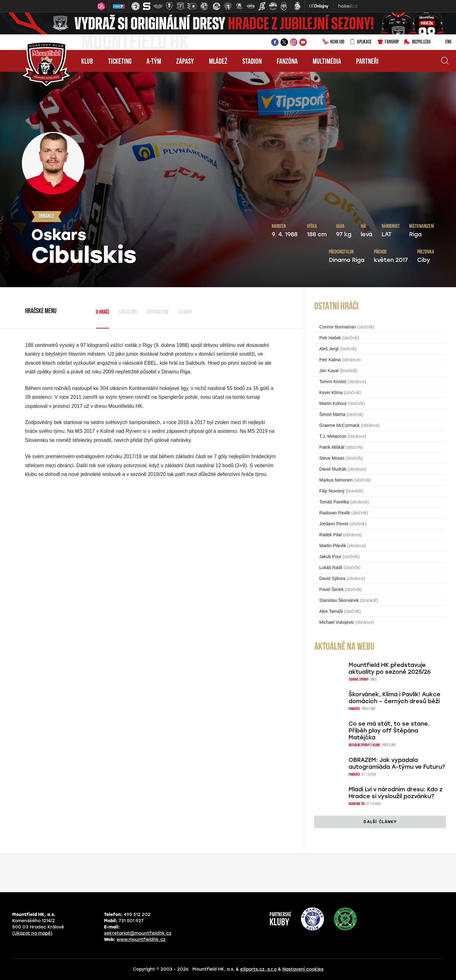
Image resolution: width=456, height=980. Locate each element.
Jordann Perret (334, 524)
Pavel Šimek (331, 589)
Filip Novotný (332, 491)
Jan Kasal (329, 371)
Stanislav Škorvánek (339, 600)
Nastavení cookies (303, 969)
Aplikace (360, 42)
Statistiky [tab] (128, 312)
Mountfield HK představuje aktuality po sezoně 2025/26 (390, 668)
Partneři (367, 62)
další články (380, 822)
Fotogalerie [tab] (158, 312)
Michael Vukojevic (337, 622)
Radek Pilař (330, 535)
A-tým (154, 62)
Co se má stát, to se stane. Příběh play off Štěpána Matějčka (389, 731)
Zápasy (185, 62)
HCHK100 (333, 42)
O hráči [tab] (102, 312)
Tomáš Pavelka (334, 502)
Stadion (252, 62)
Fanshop (388, 42)
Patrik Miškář (332, 447)
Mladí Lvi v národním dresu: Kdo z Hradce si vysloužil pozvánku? (396, 793)
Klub (87, 62)
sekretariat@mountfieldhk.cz (138, 933)
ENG (443, 42)
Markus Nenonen (336, 480)
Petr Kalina (330, 360)
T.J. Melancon (333, 436)
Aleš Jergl (329, 349)
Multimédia (327, 62)
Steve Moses (332, 458)
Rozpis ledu (417, 42)
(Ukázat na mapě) (32, 933)
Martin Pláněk (333, 546)
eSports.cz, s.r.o (258, 969)
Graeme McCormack (339, 425)
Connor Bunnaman (338, 327)
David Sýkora (332, 578)
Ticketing (120, 62)
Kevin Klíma (331, 392)
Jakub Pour (330, 557)
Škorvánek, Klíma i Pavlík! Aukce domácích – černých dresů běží (394, 698)
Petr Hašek (330, 338)
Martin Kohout (333, 403)
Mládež (218, 62)
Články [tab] (186, 312)
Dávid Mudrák (333, 469)
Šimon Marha (332, 414)
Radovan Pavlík (335, 513)
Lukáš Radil (331, 567)
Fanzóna (287, 62)
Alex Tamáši (331, 611)
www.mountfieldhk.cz (141, 940)
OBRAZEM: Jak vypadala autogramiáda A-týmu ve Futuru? (397, 763)
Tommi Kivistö (333, 382)
